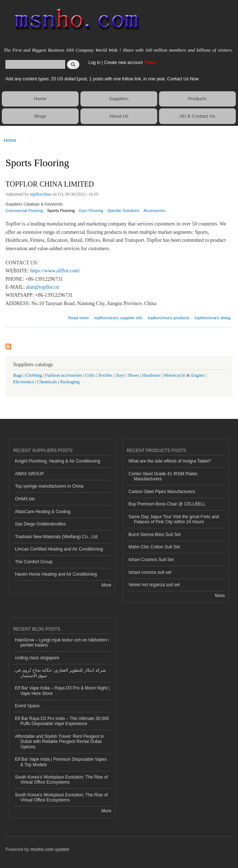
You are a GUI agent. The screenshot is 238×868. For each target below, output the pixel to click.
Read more (78, 317)
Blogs (40, 116)
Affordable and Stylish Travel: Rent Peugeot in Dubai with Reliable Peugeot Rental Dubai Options (59, 742)
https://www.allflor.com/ (55, 271)
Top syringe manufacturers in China (49, 486)
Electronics (24, 382)
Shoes (133, 375)
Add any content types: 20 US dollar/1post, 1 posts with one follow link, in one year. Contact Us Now (102, 79)
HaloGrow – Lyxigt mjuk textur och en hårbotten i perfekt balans (62, 643)
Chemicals (47, 382)
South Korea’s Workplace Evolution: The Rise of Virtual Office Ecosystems (61, 780)
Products (197, 99)
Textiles (105, 375)
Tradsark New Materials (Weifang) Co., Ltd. (57, 537)
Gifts (90, 375)
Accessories (154, 211)
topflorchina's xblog (213, 318)
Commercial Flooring (24, 211)
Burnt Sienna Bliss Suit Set (154, 535)
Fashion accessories (64, 375)
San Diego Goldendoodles (40, 524)
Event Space (27, 706)
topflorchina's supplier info (118, 318)
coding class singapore (37, 658)
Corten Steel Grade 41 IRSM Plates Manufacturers (163, 476)
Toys (120, 375)
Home (40, 99)
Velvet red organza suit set (154, 585)
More (106, 585)
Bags (18, 375)
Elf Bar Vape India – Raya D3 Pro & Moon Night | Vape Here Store (62, 691)
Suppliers (119, 99)
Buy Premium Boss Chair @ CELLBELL (167, 504)
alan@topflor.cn (42, 287)
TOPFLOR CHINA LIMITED (50, 184)
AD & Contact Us (197, 116)
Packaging (70, 382)
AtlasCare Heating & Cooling (43, 512)
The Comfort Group (34, 562)
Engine (198, 375)
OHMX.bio (25, 499)
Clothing (34, 375)
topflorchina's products (169, 318)
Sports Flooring (61, 211)
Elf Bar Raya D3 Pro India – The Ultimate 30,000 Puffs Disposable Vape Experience (62, 721)
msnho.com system (50, 849)
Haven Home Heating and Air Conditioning (56, 574)
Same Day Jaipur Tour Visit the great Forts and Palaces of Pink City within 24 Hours (174, 519)
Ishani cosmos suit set (150, 572)
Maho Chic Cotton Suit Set (154, 547)
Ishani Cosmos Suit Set (151, 560)
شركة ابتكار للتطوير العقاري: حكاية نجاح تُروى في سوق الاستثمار (60, 673)
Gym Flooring (91, 211)
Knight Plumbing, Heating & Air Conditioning (57, 461)
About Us (119, 116)
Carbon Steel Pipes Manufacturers (162, 492)
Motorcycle (174, 375)
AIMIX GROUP (29, 474)
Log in (94, 63)
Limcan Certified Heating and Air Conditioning (59, 549)
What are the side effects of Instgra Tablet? (170, 461)
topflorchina (41, 194)
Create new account (124, 63)
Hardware (151, 375)
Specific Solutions (123, 211)
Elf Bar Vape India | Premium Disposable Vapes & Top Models (61, 762)
